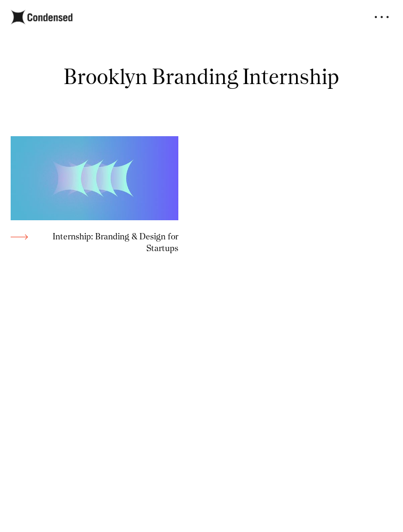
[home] (42, 17)
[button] (382, 17)
